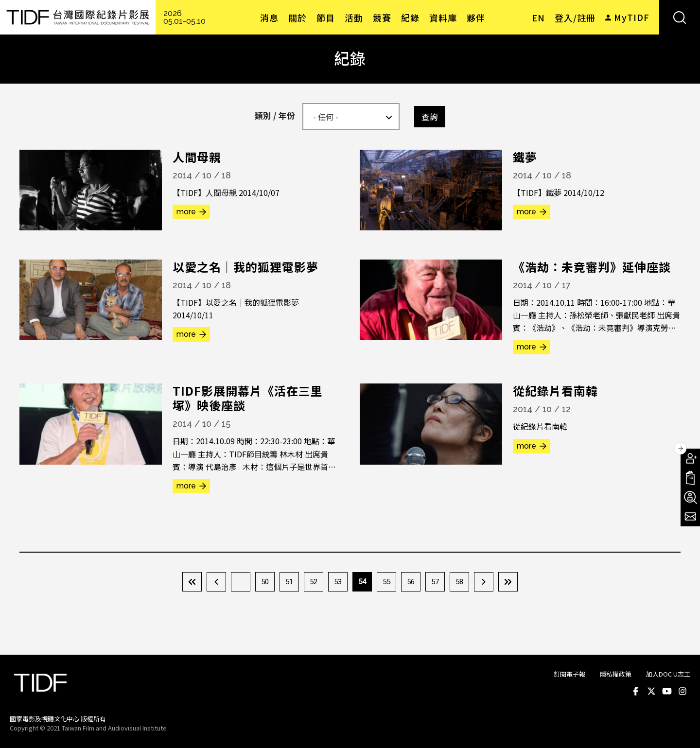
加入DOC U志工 (668, 674)
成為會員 (690, 458)
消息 (269, 17)
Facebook (636, 692)
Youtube (667, 692)
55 (386, 582)
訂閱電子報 (569, 674)
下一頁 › (484, 582)
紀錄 (410, 17)
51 (289, 582)
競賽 (382, 17)
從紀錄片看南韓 (555, 391)
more (186, 212)
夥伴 (476, 17)
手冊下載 (690, 478)
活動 (354, 17)
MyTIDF (632, 17)
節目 (326, 17)
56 (411, 582)
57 (435, 582)
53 (338, 582)
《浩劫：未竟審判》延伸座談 (592, 267)
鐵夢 (525, 157)
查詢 (430, 117)
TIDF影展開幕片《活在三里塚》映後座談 (248, 398)
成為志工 (690, 497)
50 (265, 582)
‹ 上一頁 (216, 582)
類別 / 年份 (275, 115)
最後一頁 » (508, 582)
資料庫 (443, 17)
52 (314, 582)
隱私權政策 (616, 674)
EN (538, 17)
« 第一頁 (192, 582)
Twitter (651, 692)
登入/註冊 (575, 17)
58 (459, 582)
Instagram (682, 692)
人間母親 (197, 157)
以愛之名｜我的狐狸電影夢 (245, 267)
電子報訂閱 (690, 517)
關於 (297, 17)
